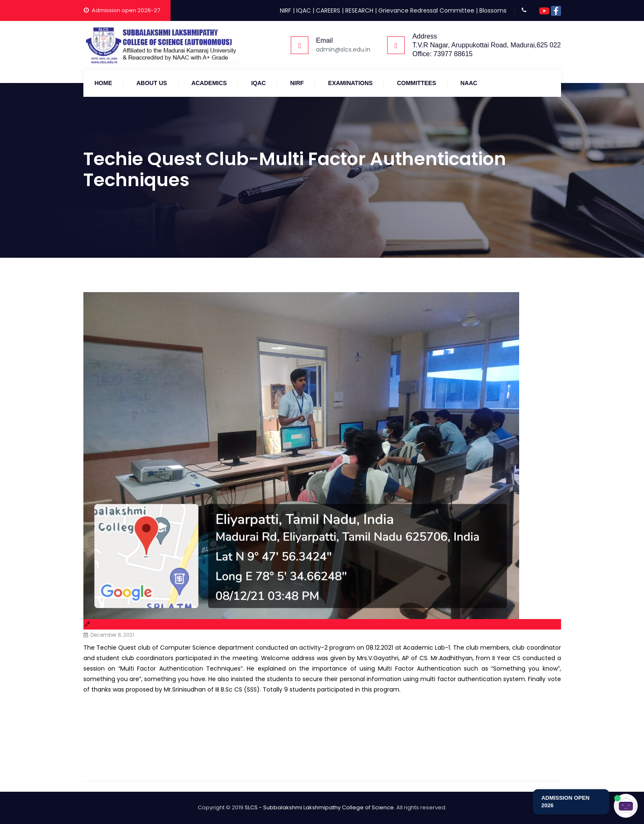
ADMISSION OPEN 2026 (565, 802)
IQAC (304, 10)
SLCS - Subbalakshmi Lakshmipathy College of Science (319, 807)
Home (103, 83)
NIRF (286, 10)
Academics (209, 83)
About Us (152, 83)
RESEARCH (359, 10)
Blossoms (493, 10)
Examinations (350, 83)
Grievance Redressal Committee (426, 10)
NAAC (469, 83)
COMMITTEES (416, 83)
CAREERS (328, 10)
